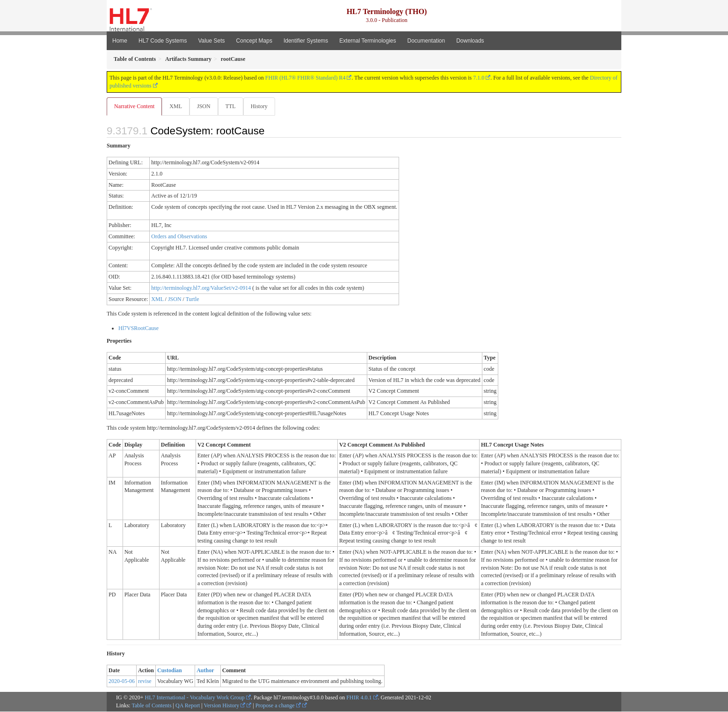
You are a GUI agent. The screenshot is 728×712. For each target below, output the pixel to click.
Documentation (426, 41)
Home (120, 41)
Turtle (193, 300)
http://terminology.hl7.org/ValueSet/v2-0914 (201, 288)
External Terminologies (368, 41)
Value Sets (211, 41)
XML (177, 106)
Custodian (170, 671)
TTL (233, 106)
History (263, 106)
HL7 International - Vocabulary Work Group (195, 698)
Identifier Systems (306, 41)
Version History (225, 706)
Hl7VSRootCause (138, 329)
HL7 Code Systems (163, 41)
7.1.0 (479, 78)
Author (205, 671)
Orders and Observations (179, 237)
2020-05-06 (122, 682)
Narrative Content (134, 106)
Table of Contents (151, 706)
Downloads (470, 41)
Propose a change (278, 706)
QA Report (188, 706)
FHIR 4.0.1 (359, 698)
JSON (206, 106)
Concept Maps (254, 41)
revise (145, 682)
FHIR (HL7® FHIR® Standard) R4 (306, 78)
